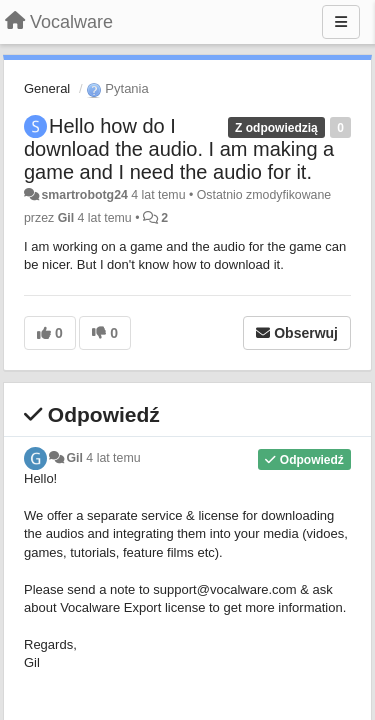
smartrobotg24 (84, 195)
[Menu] (341, 22)
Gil (66, 218)
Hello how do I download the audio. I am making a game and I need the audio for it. (179, 149)
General (47, 88)
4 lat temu (113, 458)
